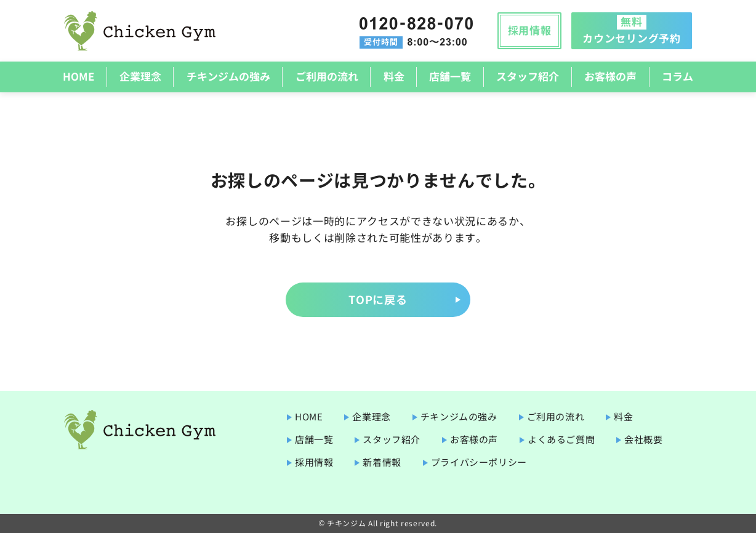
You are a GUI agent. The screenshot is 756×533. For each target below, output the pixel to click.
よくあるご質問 (561, 439)
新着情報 (382, 462)
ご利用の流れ (327, 76)
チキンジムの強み (228, 76)
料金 (394, 76)
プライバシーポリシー (479, 462)
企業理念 (140, 76)
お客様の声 (610, 76)
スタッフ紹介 (528, 76)
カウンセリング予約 (631, 30)
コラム (678, 76)
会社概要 (643, 439)
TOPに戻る (378, 299)
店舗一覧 (450, 76)
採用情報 (530, 30)
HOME (78, 76)
